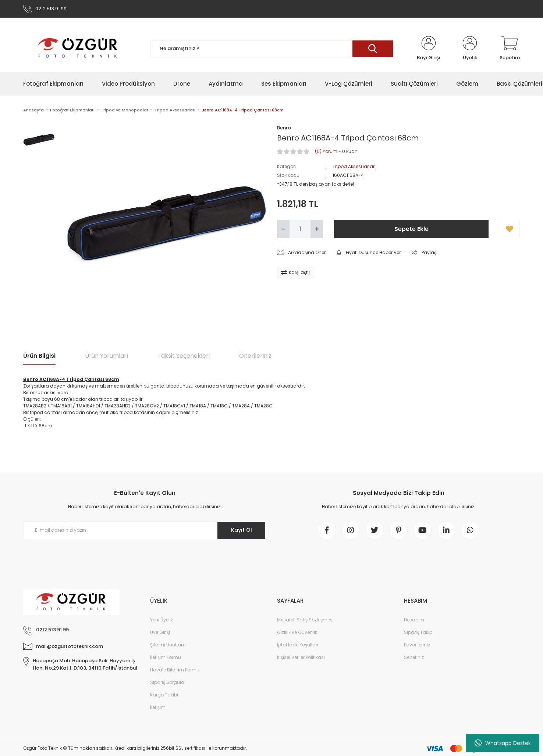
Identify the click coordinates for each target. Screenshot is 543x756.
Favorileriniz (417, 645)
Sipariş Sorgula (167, 682)
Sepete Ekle (411, 229)
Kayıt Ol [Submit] (242, 530)
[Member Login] (428, 49)
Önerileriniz (255, 356)
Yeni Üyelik (162, 620)
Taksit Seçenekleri (184, 356)
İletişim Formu (166, 657)
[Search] (271, 49)
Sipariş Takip (418, 632)
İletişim (158, 707)
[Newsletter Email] (145, 530)
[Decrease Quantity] (283, 229)
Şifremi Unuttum (168, 645)
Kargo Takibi (164, 695)
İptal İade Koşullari (298, 645)
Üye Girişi (160, 632)
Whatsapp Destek (503, 743)
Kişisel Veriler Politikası (301, 657)
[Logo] (78, 49)
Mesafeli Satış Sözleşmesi (305, 620)
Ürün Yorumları (107, 356)
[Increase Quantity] (317, 229)
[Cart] (510, 49)
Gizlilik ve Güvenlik (297, 632)
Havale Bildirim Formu (175, 670)
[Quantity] (300, 229)
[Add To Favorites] (510, 229)
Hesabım (414, 620)
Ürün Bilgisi (39, 356)
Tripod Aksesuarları (354, 166)
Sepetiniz (414, 657)
